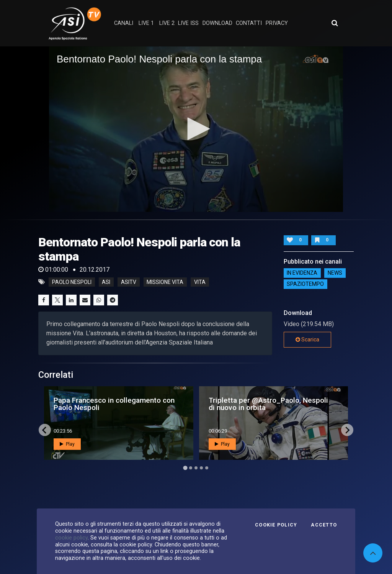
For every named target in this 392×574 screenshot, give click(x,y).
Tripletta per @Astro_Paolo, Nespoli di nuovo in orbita (268, 404)
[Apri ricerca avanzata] (335, 23)
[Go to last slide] (45, 430)
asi (106, 282)
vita (200, 282)
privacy (277, 23)
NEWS (335, 273)
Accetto (324, 525)
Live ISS (188, 23)
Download (217, 23)
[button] (196, 129)
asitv (129, 282)
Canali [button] (124, 23)
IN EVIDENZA (302, 273)
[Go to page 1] (185, 468)
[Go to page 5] (207, 468)
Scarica (307, 339)
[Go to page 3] (196, 468)
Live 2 (167, 23)
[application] (196, 129)
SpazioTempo (305, 284)
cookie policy (71, 538)
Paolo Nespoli (72, 282)
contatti (249, 23)
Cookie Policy (276, 525)
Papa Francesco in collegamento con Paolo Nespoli (114, 404)
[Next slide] (347, 430)
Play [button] (67, 444)
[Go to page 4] (201, 468)
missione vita (165, 282)
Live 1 (146, 23)
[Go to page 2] (191, 468)
